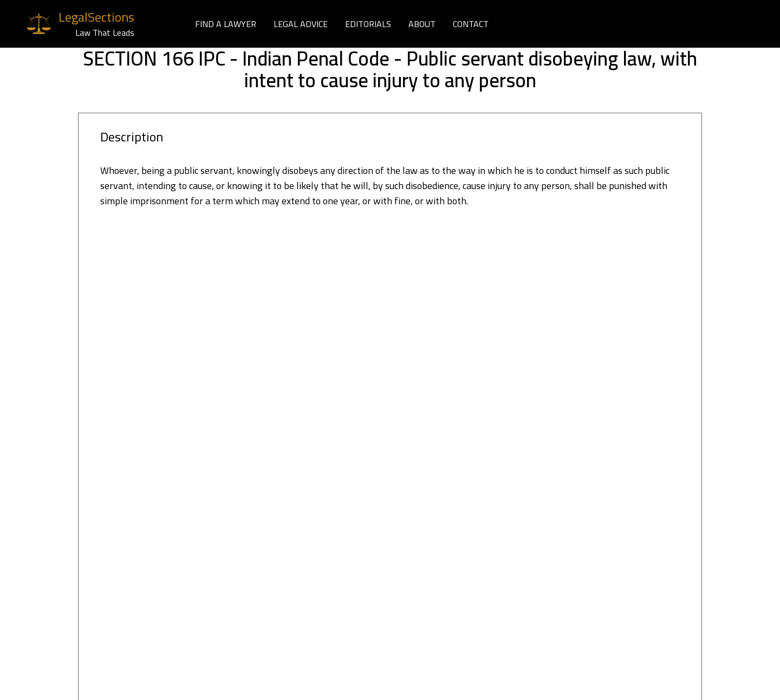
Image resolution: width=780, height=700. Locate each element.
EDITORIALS (368, 24)
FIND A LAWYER (226, 24)
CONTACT (471, 24)
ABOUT (422, 24)
